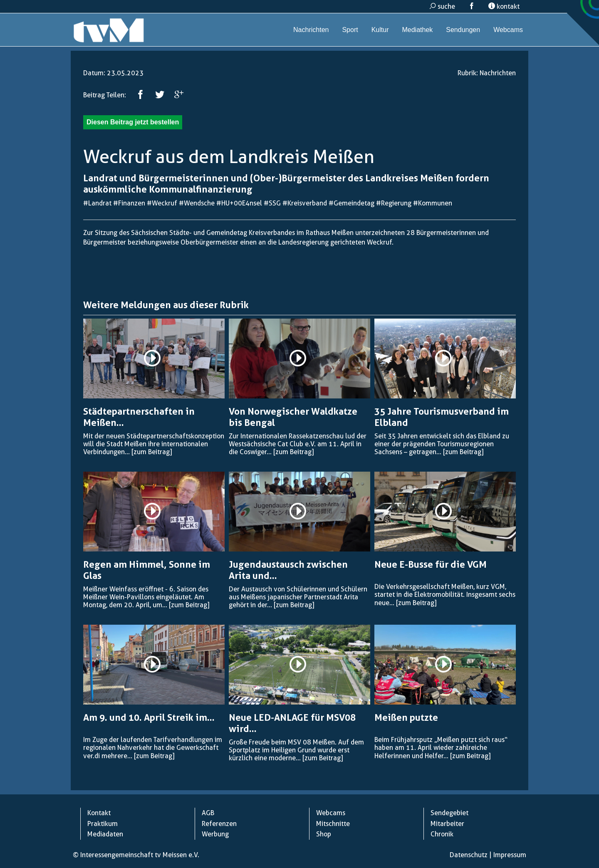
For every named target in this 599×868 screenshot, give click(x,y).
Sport (350, 30)
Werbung (215, 834)
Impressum (510, 855)
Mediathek (417, 30)
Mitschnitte (333, 824)
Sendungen (463, 30)
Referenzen (219, 824)
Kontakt (99, 813)
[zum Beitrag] (152, 452)
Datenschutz (469, 855)
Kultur (380, 30)
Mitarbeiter (447, 824)
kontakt (504, 6)
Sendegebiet (449, 813)
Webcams (508, 30)
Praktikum (103, 824)
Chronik (442, 834)
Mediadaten (105, 834)
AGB (208, 813)
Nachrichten (311, 30)
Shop (324, 834)
